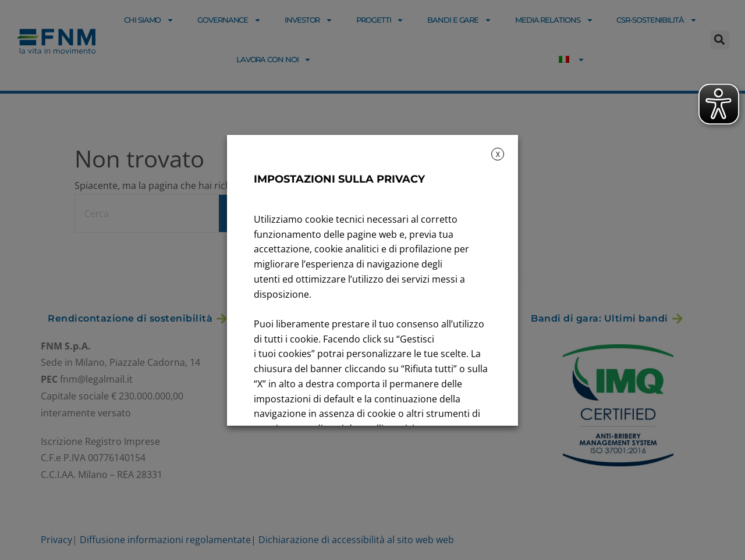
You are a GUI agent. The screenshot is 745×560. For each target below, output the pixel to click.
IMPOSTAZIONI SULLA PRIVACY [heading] (339, 179)
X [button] (498, 154)
